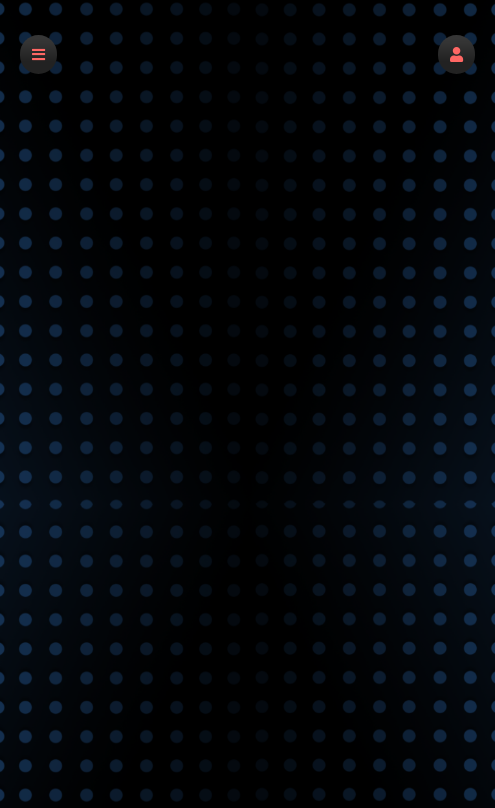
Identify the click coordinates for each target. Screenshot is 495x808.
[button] (456, 54)
